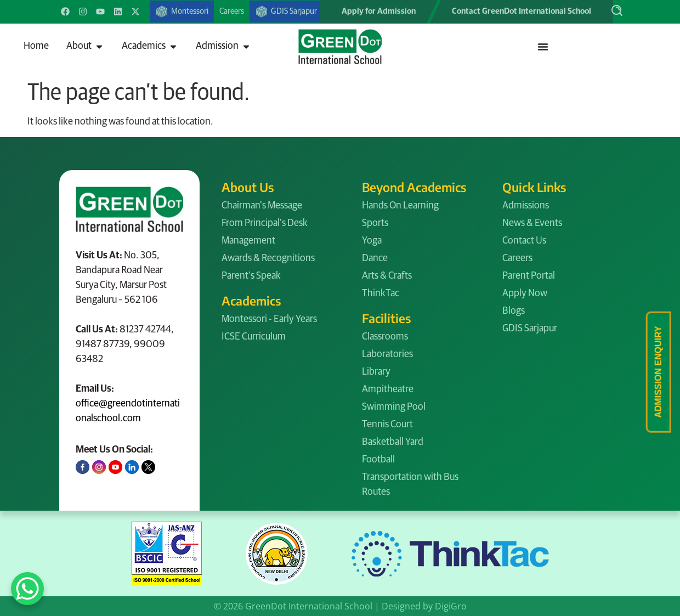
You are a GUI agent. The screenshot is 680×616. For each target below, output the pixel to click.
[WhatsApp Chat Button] (27, 589)
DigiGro (451, 606)
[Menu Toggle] (543, 47)
